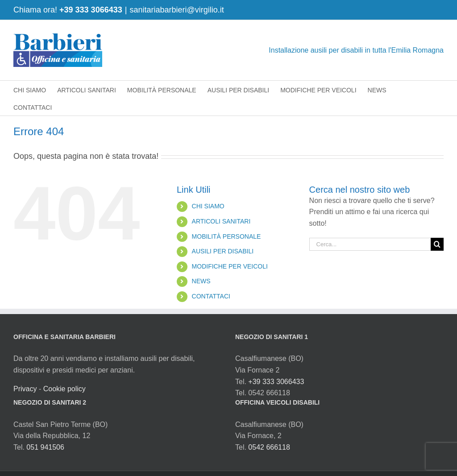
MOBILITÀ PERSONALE (226, 236)
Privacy (25, 389)
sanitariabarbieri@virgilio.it (177, 10)
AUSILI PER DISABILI (223, 251)
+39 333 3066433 (91, 10)
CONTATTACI (211, 296)
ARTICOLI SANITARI (221, 221)
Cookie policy (64, 389)
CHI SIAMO (208, 206)
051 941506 (45, 447)
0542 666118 (269, 447)
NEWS (201, 281)
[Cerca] (437, 244)
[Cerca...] (370, 244)
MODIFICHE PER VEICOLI (230, 266)
